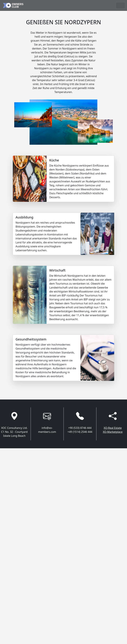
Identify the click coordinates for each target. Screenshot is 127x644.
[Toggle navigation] (120, 5)
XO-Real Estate (113, 428)
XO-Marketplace (113, 432)
